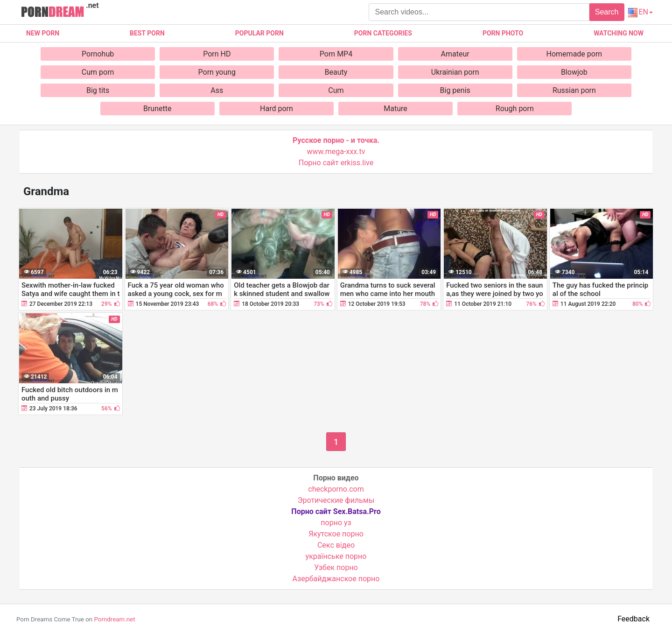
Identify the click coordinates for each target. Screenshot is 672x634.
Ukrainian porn (455, 72)
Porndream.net (114, 619)
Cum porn (98, 72)
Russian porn (574, 90)
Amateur (455, 54)
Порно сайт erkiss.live (336, 163)
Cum (336, 90)
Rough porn (515, 109)
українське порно (336, 556)
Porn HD (217, 54)
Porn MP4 (336, 54)
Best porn (147, 33)
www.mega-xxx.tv (336, 151)
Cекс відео (336, 545)
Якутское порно (336, 534)
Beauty (336, 72)
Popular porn (259, 33)
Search (607, 12)
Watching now (619, 33)
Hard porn (276, 109)
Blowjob (574, 72)
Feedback (633, 619)
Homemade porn (574, 54)
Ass (217, 90)
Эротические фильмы (336, 500)
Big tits (98, 90)
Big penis (455, 90)
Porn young (217, 72)
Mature (395, 109)
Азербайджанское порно (336, 579)
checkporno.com (336, 489)
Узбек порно (336, 567)
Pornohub (98, 54)
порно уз (336, 523)
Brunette (157, 109)
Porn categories (383, 33)
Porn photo (503, 33)
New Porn (43, 33)
